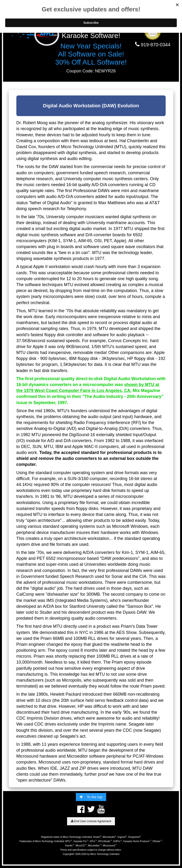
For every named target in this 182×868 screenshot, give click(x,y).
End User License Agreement (91, 821)
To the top (91, 797)
